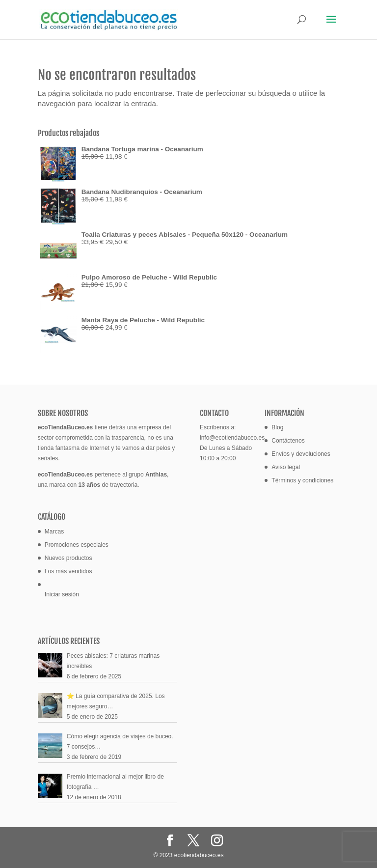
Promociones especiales (77, 545)
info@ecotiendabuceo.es (232, 438)
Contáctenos (288, 441)
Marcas (54, 532)
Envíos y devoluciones (301, 454)
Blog (277, 427)
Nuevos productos (68, 558)
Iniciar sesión (62, 594)
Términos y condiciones (302, 480)
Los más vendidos (68, 571)
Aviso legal (286, 467)
